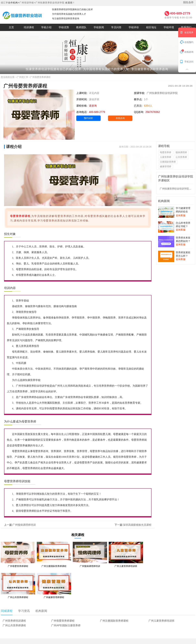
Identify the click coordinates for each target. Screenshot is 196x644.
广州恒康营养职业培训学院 (50, 3)
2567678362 (153, 112)
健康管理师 (166, 166)
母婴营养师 (166, 152)
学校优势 (64, 27)
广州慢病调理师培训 (24, 525)
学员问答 (116, 27)
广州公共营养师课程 (14, 625)
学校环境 (169, 27)
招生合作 (188, 2)
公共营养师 (181, 157)
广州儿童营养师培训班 (161, 621)
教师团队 (81, 27)
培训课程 (29, 27)
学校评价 (134, 27)
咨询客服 (181, 215)
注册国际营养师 (168, 162)
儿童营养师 (166, 157)
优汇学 (4, 3)
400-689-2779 (180, 13)
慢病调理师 (181, 152)
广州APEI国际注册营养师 (66, 625)
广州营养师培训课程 (14, 621)
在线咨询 (120, 118)
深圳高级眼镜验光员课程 (137, 525)
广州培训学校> (27, 3)
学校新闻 (99, 27)
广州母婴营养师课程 (40, 77)
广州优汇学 (23, 77)
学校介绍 (46, 27)
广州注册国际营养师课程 (114, 621)
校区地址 (151, 27)
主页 (11, 27)
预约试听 (88, 118)
